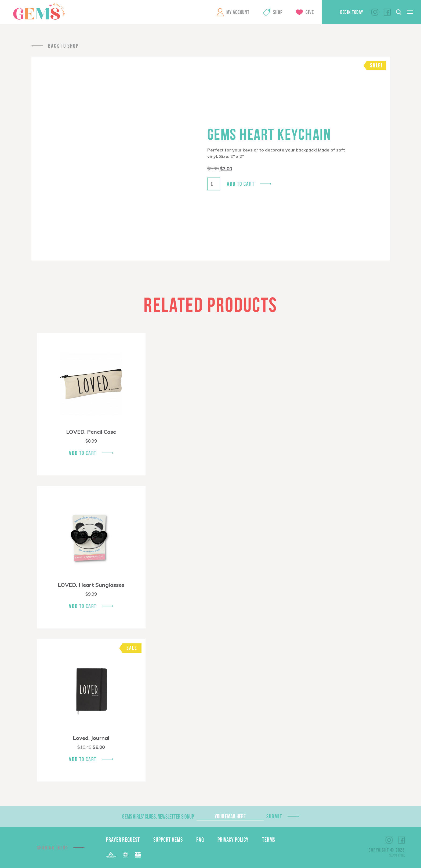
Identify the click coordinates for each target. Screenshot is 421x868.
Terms (269, 840)
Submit (274, 816)
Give (310, 12)
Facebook (387, 12)
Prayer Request (123, 840)
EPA (138, 855)
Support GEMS (168, 840)
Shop (278, 12)
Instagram (375, 12)
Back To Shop (63, 46)
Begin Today (352, 12)
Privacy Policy (233, 840)
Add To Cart (83, 453)
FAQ (200, 840)
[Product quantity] (214, 184)
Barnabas (111, 855)
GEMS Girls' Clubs (39, 12)
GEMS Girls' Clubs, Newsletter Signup (158, 816)
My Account (238, 12)
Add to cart (241, 184)
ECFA (126, 855)
